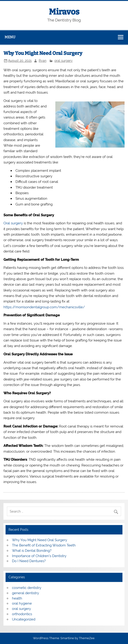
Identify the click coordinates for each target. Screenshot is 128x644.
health (17, 598)
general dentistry (25, 593)
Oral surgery (13, 223)
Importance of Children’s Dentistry (39, 556)
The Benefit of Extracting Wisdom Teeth (44, 545)
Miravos (64, 12)
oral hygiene (22, 603)
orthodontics (22, 614)
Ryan (43, 61)
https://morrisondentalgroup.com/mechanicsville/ (44, 307)
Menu (10, 37)
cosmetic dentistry (27, 588)
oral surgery (64, 61)
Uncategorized (24, 619)
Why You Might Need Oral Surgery (40, 540)
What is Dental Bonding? (32, 551)
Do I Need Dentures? (29, 561)
